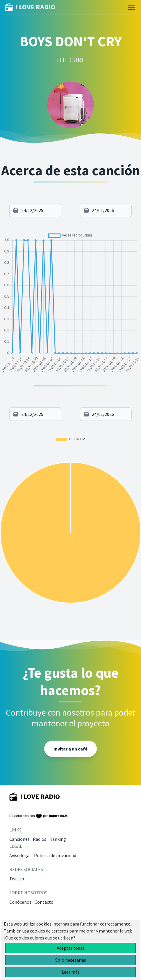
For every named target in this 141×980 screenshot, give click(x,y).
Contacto (44, 902)
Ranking (58, 839)
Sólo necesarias (71, 960)
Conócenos (20, 902)
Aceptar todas (71, 948)
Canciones (19, 839)
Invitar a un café (70, 749)
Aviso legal (20, 855)
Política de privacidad (55, 855)
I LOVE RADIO (30, 7)
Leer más (71, 972)
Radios (40, 839)
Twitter (17, 879)
